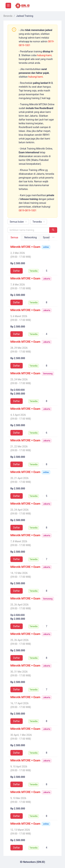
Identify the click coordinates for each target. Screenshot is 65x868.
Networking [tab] (30, 237)
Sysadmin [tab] (48, 237)
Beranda (8, 16)
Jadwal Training (25, 16)
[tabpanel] (32, 548)
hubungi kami (44, 55)
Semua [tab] (14, 237)
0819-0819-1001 (28, 210)
